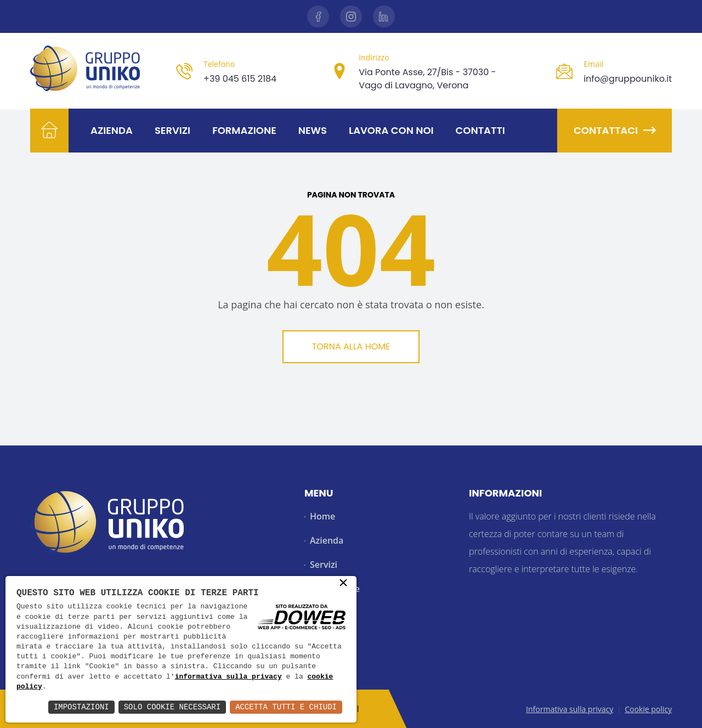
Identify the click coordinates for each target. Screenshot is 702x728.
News (313, 130)
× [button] (343, 584)
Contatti (480, 130)
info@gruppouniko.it (628, 79)
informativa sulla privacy (228, 677)
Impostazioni (81, 707)
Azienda (112, 130)
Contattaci (615, 130)
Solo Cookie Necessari (172, 707)
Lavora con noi (391, 130)
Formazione (244, 130)
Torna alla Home (351, 346)
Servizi (172, 130)
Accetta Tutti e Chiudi (286, 707)
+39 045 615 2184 (240, 79)
